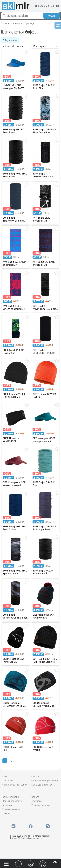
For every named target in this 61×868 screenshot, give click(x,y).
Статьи (35, 777)
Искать (52, 16)
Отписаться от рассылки (45, 781)
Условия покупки (41, 805)
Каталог (17, 24)
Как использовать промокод (12, 803)
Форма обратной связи (15, 785)
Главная (5, 24)
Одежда (29, 24)
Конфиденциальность (43, 785)
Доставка (37, 801)
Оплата (35, 797)
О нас (5, 777)
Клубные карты (11, 797)
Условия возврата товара (12, 811)
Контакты (8, 781)
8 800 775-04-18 (47, 6)
